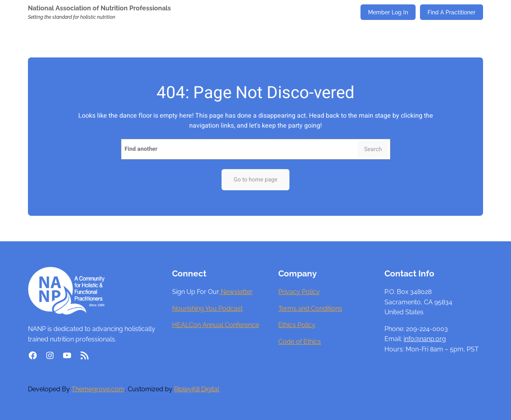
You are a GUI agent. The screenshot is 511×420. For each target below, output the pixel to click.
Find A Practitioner (452, 12)
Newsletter (236, 292)
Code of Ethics (300, 342)
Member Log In (388, 12)
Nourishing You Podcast (207, 309)
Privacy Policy (299, 292)
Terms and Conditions (310, 309)
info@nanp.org (425, 339)
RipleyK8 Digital (197, 389)
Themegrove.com (98, 389)
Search (373, 149)
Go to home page (255, 180)
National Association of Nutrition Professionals (99, 8)
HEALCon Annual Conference (216, 325)
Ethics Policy (297, 325)
